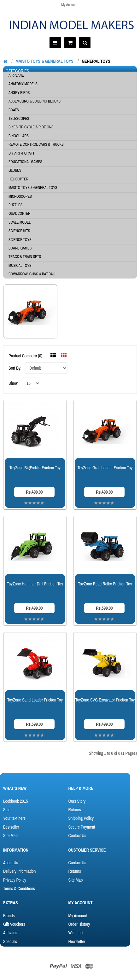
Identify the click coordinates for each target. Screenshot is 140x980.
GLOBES (15, 170)
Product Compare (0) (25, 356)
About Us (11, 863)
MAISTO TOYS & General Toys (44, 61)
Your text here (14, 818)
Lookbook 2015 (16, 801)
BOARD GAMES (20, 248)
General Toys (96, 61)
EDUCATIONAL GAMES (25, 162)
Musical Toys (20, 266)
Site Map (10, 836)
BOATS (14, 110)
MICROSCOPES (20, 197)
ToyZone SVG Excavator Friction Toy (105, 700)
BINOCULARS (19, 136)
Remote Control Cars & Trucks (36, 144)
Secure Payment (82, 827)
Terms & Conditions (19, 889)
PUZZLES (15, 205)
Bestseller (11, 827)
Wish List (76, 933)
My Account (69, 5)
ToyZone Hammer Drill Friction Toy (35, 584)
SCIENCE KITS (19, 231)
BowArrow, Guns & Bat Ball (32, 274)
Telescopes (19, 119)
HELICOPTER (18, 179)
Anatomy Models (23, 84)
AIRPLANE (16, 75)
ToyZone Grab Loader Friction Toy (105, 468)
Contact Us (77, 836)
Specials (10, 942)
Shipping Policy (81, 818)
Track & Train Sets (25, 257)
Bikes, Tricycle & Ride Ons (31, 127)
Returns (74, 810)
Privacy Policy (15, 880)
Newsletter (77, 942)
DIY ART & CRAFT (22, 153)
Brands (9, 916)
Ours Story (77, 801)
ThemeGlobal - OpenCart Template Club (92, 956)
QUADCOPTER (19, 214)
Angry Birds (19, 93)
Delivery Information (19, 871)
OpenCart (44, 956)
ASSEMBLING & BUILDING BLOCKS (35, 101)
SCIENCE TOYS (20, 240)
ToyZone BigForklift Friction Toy (35, 468)
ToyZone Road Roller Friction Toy (105, 584)
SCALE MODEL (20, 222)
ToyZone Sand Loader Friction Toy (35, 700)
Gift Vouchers (14, 924)
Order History (79, 924)
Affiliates (10, 933)
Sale (7, 810)
